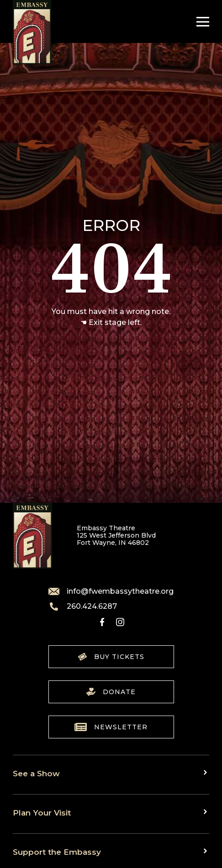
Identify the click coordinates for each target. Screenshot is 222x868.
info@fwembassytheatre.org (111, 591)
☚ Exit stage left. (111, 322)
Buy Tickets (111, 657)
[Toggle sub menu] (206, 773)
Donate (111, 692)
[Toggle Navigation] (201, 22)
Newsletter (111, 727)
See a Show (36, 773)
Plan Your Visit (42, 813)
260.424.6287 (83, 607)
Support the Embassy (57, 852)
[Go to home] (32, 32)
